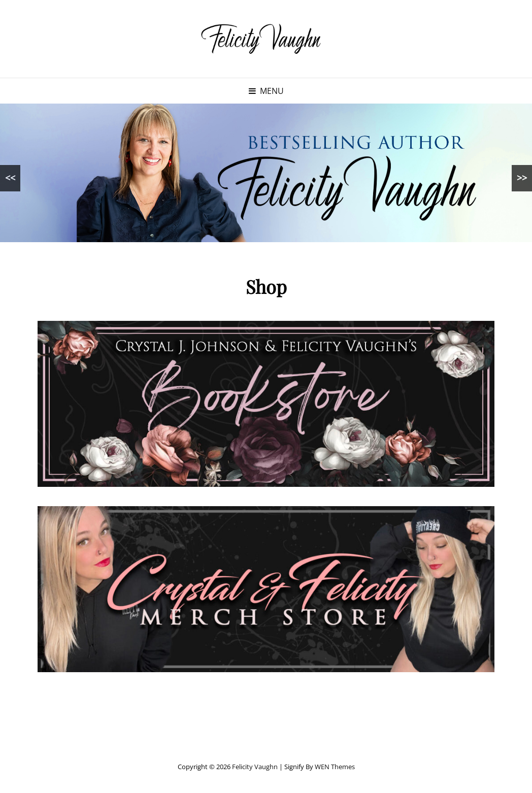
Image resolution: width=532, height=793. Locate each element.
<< (10, 178)
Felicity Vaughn (255, 767)
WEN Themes (335, 767)
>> (522, 178)
